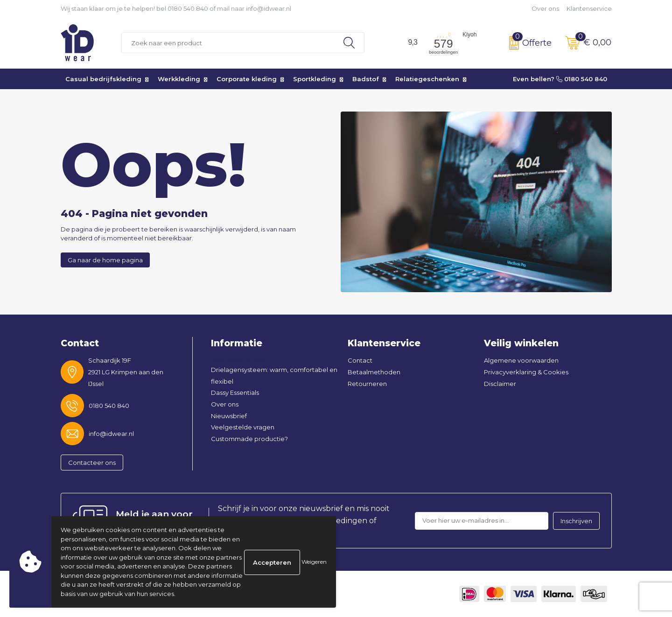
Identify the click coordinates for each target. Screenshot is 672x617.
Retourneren (367, 384)
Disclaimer (500, 384)
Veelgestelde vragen (243, 427)
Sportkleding (315, 79)
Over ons (545, 8)
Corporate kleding (247, 79)
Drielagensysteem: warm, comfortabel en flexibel (274, 375)
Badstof (366, 79)
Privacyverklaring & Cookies (526, 372)
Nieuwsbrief (229, 416)
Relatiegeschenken (427, 79)
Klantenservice (589, 8)
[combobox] (228, 43)
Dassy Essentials (235, 393)
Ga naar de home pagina (105, 260)
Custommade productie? (249, 439)
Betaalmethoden (374, 372)
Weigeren (314, 562)
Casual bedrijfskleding (103, 79)
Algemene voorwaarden (521, 360)
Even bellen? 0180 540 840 (560, 79)
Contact (360, 360)
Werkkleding (179, 79)
